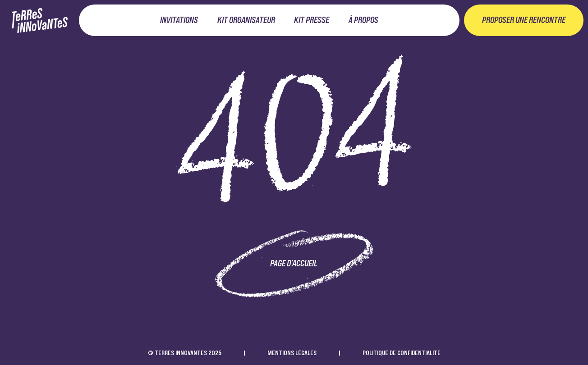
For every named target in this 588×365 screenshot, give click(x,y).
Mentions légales (292, 353)
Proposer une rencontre (524, 20)
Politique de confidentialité (402, 353)
